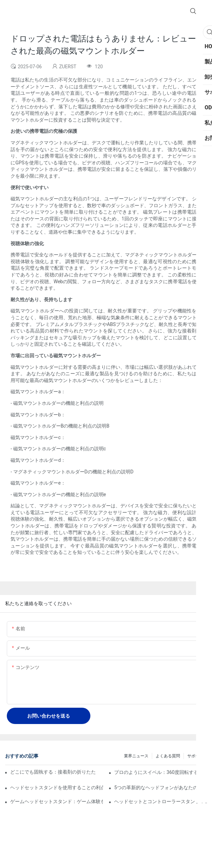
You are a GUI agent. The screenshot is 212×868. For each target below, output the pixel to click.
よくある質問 (168, 756)
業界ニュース (136, 756)
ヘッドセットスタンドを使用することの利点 (57, 788)
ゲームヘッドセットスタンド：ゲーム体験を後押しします (57, 801)
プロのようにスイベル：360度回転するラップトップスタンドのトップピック (161, 772)
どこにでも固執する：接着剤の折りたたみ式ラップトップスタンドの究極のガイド (53, 772)
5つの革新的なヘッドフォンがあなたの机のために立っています (161, 788)
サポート (195, 756)
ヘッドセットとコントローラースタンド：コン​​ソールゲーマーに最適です (161, 801)
